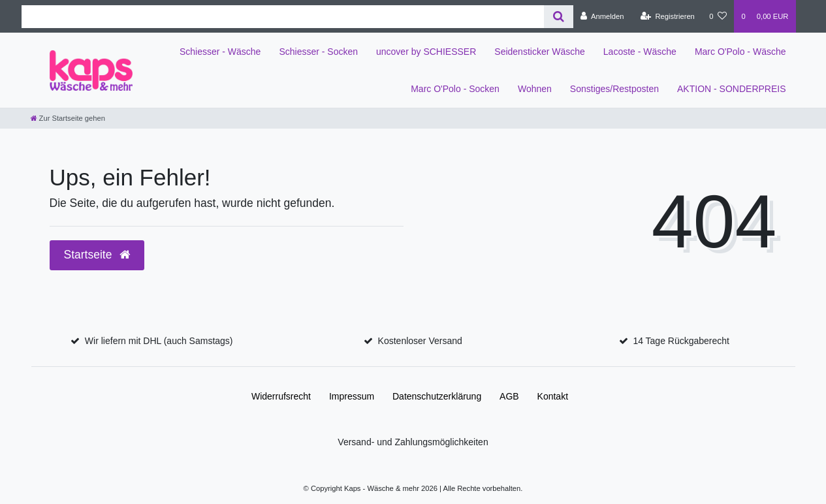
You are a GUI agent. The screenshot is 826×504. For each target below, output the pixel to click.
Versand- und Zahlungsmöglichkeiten (413, 442)
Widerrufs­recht (281, 396)
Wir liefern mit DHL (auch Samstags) (159, 341)
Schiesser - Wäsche (220, 52)
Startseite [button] (97, 255)
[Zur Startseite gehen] (68, 118)
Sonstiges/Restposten (614, 89)
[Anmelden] (602, 16)
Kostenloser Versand (420, 341)
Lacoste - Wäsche (640, 52)
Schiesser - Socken (318, 52)
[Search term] (283, 17)
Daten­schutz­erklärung (437, 396)
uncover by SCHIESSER (426, 52)
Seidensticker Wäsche (540, 52)
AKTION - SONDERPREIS (731, 89)
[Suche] (559, 17)
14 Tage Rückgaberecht (681, 341)
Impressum (352, 396)
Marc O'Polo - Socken (455, 89)
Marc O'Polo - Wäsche (740, 52)
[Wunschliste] (718, 16)
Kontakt (553, 396)
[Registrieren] (668, 16)
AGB (509, 396)
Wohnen (535, 89)
